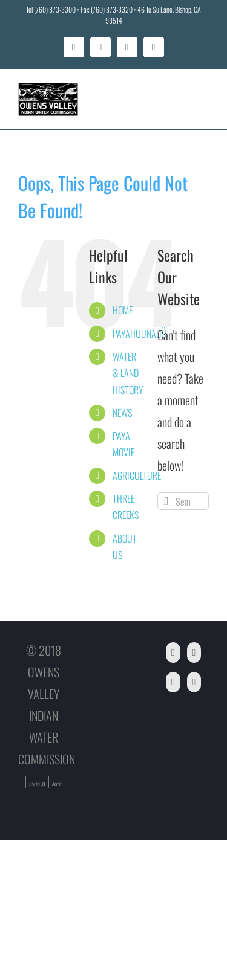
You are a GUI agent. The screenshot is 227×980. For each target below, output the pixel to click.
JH (43, 784)
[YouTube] (194, 653)
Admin (57, 784)
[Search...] (183, 501)
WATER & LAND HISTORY (128, 373)
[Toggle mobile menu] (206, 87)
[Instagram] (194, 682)
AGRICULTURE (137, 475)
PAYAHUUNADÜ (140, 334)
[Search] (166, 501)
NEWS (122, 413)
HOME (123, 310)
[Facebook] (173, 653)
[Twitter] (173, 682)
